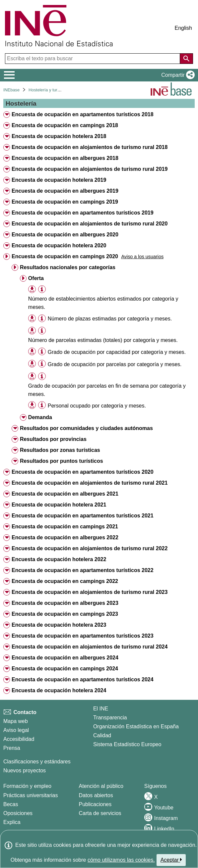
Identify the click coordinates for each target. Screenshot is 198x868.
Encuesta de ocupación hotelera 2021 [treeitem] (59, 505)
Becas (11, 804)
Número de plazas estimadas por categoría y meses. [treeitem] (110, 319)
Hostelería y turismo (47, 90)
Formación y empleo (27, 786)
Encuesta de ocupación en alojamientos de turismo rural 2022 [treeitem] (90, 548)
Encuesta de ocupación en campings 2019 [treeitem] (65, 202)
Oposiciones (18, 813)
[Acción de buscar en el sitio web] (186, 59)
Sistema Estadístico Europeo (127, 744)
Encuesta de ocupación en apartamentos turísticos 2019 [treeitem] (83, 213)
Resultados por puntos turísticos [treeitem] (62, 461)
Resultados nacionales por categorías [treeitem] (68, 267)
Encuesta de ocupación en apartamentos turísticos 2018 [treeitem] (83, 114)
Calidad (102, 735)
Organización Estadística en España (136, 726)
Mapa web (16, 721)
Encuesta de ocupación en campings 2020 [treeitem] (65, 256)
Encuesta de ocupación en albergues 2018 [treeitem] (65, 158)
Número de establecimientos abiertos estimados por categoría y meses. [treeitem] (103, 303)
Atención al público (101, 786)
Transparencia (110, 718)
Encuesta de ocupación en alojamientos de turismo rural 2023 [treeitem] (90, 592)
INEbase (11, 90)
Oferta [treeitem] (36, 278)
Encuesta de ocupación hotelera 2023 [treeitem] (59, 625)
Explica (12, 822)
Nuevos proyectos (25, 771)
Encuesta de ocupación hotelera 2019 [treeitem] (59, 180)
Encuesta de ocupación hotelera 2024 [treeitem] (59, 690)
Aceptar (171, 860)
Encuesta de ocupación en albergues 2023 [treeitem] (65, 603)
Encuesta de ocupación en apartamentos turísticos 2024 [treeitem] (83, 679)
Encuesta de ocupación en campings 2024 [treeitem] (65, 669)
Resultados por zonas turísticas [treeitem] (60, 450)
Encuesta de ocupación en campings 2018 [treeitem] (65, 125)
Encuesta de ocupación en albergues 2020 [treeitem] (65, 235)
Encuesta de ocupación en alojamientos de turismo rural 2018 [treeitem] (90, 147)
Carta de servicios (100, 813)
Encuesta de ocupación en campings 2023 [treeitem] (65, 614)
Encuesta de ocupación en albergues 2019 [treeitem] (65, 191)
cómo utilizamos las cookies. (121, 860)
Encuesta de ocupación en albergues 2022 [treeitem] (65, 537)
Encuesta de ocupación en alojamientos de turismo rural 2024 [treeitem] (90, 647)
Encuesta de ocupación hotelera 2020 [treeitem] (59, 245)
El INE (101, 709)
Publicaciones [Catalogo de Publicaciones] (95, 804)
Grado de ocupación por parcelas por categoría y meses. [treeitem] (115, 364)
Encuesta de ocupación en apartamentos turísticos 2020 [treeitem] (83, 472)
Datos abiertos (96, 795)
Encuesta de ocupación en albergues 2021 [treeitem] (65, 494)
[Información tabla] (42, 289)
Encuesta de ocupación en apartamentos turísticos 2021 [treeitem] (83, 516)
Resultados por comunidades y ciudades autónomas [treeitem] (86, 428)
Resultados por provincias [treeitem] (53, 439)
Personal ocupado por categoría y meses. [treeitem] (97, 406)
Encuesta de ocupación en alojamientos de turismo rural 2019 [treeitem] (90, 169)
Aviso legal (16, 730)
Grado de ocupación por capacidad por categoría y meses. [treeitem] (117, 352)
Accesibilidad (19, 739)
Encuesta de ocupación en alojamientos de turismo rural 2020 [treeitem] (90, 224)
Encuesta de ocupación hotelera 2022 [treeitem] (59, 559)
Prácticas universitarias (31, 795)
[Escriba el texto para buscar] (93, 59)
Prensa (12, 748)
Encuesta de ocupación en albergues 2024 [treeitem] (65, 658)
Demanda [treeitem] (40, 417)
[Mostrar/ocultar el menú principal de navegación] (9, 75)
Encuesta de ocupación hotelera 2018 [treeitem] (59, 136)
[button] (177, 75)
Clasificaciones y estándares (37, 762)
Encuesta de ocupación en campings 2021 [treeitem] (65, 527)
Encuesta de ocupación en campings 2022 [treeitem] (65, 581)
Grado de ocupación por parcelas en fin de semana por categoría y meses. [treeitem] (107, 390)
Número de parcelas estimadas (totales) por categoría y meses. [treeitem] (103, 340)
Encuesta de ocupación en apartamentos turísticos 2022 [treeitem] (83, 570)
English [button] (183, 28)
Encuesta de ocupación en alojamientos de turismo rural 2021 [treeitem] (90, 483)
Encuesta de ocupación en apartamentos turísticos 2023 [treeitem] (83, 636)
